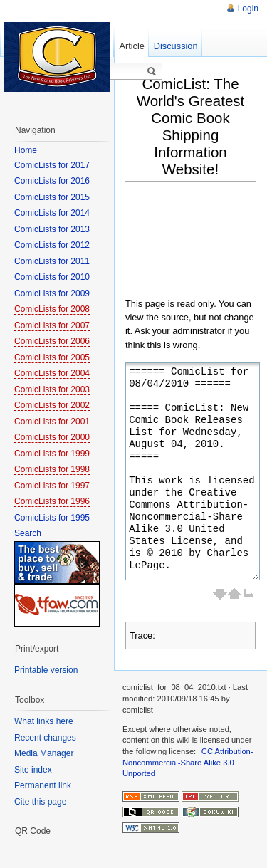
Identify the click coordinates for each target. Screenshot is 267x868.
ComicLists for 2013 (52, 229)
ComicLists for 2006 (52, 341)
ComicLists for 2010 (52, 277)
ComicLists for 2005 (52, 357)
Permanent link (43, 785)
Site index (33, 770)
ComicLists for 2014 (52, 213)
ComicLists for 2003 (52, 389)
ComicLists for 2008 (52, 309)
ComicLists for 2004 (52, 373)
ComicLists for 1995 (52, 518)
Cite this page (40, 802)
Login (248, 9)
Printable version (46, 670)
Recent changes (45, 738)
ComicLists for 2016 (52, 181)
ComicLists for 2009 (52, 293)
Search (28, 533)
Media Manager (44, 753)
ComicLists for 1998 (52, 469)
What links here (44, 721)
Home (26, 150)
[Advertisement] (196, 244)
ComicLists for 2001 (52, 422)
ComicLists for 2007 (52, 325)
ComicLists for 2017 (52, 165)
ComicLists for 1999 (52, 454)
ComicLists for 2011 (52, 261)
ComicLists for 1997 (52, 486)
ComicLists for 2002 (52, 405)
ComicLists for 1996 (52, 501)
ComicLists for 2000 (52, 437)
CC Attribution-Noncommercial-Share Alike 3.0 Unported (188, 762)
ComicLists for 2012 (52, 245)
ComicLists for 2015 (52, 197)
